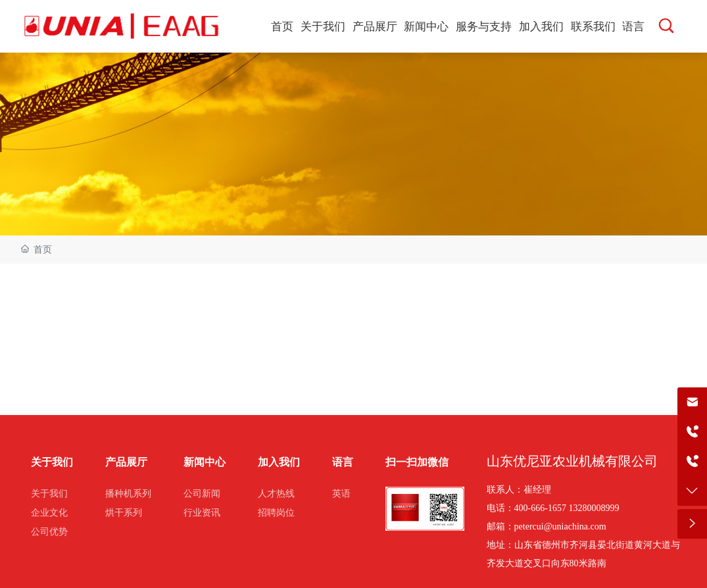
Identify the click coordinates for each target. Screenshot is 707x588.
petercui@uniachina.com (560, 527)
